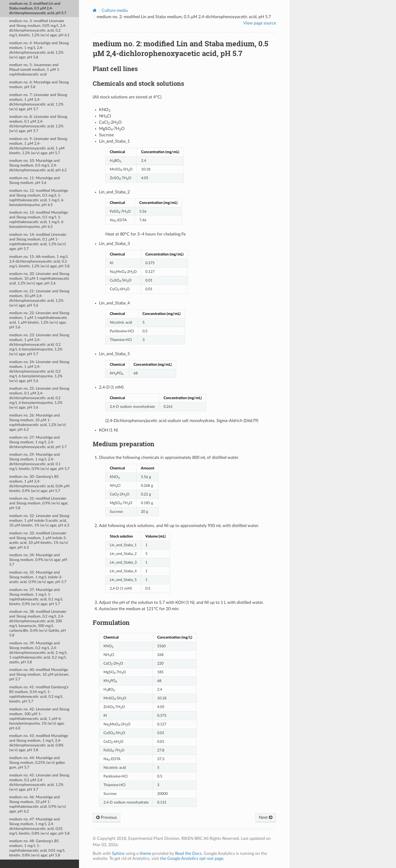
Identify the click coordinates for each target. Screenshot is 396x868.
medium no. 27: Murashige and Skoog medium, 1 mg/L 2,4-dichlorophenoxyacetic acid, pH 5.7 (38, 442)
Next (266, 817)
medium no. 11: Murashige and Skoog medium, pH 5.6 (34, 180)
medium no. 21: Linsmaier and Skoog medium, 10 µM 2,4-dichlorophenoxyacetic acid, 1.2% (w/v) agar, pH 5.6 (39, 298)
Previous (107, 817)
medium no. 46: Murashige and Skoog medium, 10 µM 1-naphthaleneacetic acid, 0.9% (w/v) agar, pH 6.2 (38, 804)
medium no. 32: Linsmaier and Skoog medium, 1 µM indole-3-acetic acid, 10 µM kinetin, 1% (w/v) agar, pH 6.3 (39, 521)
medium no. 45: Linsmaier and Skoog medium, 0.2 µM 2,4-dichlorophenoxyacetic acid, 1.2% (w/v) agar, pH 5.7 (39, 782)
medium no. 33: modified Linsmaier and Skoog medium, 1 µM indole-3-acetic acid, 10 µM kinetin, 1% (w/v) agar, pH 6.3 (39, 540)
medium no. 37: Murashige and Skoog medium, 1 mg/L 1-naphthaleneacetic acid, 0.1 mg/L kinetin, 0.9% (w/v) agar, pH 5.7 (36, 597)
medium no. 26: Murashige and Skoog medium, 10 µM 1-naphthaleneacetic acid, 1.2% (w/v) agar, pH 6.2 (38, 422)
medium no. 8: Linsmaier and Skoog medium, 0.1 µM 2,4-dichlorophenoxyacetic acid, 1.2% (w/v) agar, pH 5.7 (38, 124)
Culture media (115, 11)
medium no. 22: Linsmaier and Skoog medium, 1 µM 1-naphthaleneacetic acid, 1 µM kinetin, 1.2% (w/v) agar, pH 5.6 (39, 320)
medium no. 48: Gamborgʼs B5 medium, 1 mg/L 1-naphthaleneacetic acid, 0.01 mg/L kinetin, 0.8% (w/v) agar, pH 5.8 (37, 848)
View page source (260, 23)
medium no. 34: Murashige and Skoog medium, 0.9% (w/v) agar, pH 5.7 (38, 560)
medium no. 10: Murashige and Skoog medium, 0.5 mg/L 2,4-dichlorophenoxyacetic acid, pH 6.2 (38, 165)
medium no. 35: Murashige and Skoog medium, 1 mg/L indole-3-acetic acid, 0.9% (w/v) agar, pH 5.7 (38, 577)
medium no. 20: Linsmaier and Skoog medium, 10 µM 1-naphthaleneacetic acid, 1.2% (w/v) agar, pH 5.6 (39, 279)
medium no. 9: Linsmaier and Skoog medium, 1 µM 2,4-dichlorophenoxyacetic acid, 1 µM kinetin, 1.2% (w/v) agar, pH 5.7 (38, 146)
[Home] (95, 10)
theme (145, 854)
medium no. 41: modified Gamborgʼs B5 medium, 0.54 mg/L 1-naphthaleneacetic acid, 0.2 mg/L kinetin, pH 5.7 (39, 694)
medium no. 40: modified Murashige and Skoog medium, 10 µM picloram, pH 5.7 (39, 674)
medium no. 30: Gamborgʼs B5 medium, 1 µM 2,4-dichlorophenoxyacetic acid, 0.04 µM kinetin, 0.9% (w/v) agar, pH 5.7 (39, 484)
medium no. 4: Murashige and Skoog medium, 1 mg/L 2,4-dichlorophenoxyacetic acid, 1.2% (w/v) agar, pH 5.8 (39, 50)
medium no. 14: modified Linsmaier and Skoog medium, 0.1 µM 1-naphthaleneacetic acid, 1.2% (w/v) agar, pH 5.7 (38, 242)
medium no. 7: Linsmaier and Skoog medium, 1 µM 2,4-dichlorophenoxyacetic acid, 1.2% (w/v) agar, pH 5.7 (38, 102)
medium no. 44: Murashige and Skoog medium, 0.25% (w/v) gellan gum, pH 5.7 (37, 763)
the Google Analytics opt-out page (192, 859)
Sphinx (118, 854)
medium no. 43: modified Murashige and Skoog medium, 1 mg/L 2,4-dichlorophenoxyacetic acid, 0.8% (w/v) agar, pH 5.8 (39, 743)
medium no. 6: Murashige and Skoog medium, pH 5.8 (39, 85)
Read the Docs (188, 854)
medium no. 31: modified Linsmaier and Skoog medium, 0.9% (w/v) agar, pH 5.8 (39, 503)
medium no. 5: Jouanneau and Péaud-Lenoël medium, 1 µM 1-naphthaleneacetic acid (35, 70)
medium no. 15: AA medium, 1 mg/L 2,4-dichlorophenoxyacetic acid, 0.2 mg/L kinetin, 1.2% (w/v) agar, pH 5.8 (39, 261)
